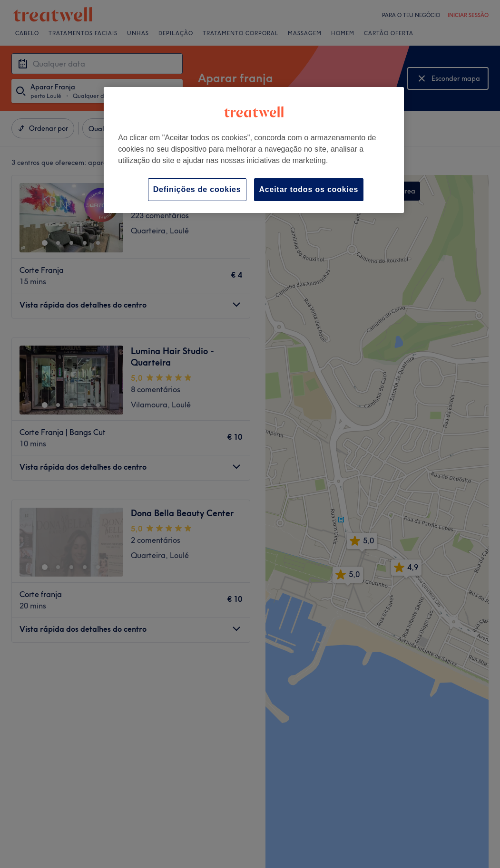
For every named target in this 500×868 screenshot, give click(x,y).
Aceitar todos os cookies (309, 189)
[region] (254, 150)
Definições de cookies (197, 189)
